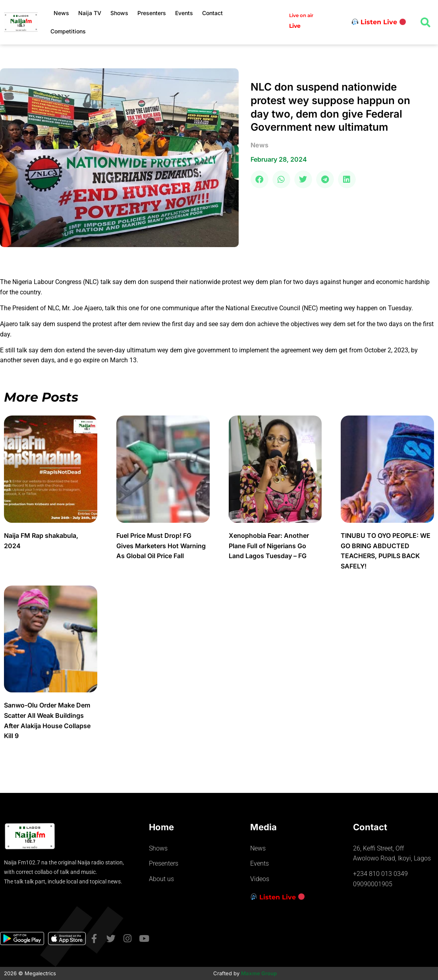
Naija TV (90, 13)
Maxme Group (259, 973)
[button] (260, 179)
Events (184, 13)
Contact (212, 13)
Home (161, 827)
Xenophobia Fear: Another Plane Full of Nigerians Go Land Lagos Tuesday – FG (269, 546)
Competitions (68, 31)
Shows (119, 13)
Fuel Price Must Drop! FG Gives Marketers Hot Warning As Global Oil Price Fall (161, 546)
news (260, 145)
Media (263, 827)
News (61, 13)
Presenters (152, 13)
